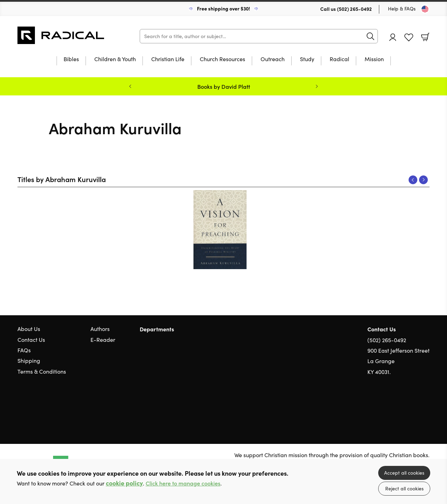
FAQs (24, 350)
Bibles (71, 59)
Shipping (29, 361)
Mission (374, 59)
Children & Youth (115, 59)
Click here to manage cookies (183, 483)
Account (393, 37)
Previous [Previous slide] (130, 86)
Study (307, 59)
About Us (29, 329)
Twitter (401, 405)
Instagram (426, 405)
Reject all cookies (404, 488)
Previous (413, 180)
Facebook (414, 405)
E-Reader (103, 340)
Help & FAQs (402, 9)
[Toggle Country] (425, 9)
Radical (339, 59)
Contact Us (31, 340)
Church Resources (222, 59)
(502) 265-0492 (354, 9)
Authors (100, 329)
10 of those (61, 35)
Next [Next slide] (317, 86)
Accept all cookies (404, 473)
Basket (425, 37)
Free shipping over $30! (223, 8)
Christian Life (168, 59)
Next (423, 180)
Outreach (273, 59)
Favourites (409, 38)
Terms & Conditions (42, 371)
